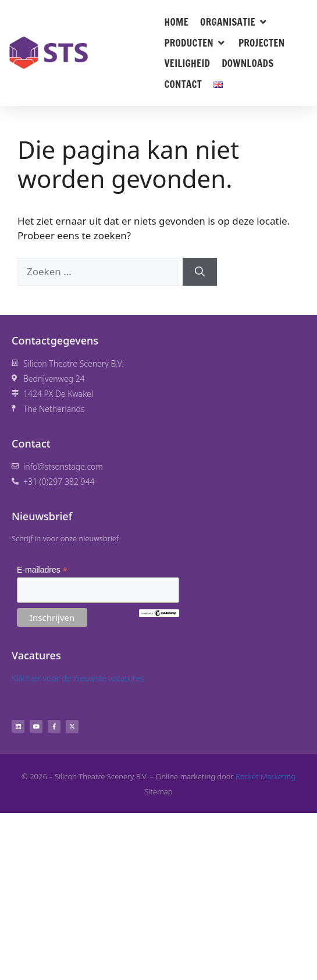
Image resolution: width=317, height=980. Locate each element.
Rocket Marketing (266, 776)
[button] (234, 22)
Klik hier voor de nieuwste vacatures (78, 678)
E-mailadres (42, 570)
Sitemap (158, 791)
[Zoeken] (200, 272)
